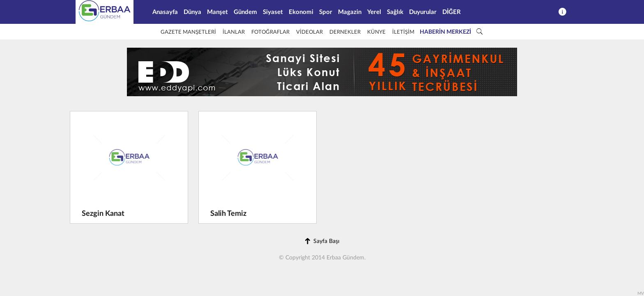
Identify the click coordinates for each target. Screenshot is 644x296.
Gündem (245, 12)
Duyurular (423, 12)
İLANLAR (234, 32)
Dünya (192, 12)
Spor (326, 12)
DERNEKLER (345, 32)
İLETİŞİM (403, 32)
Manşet (217, 12)
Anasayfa (165, 12)
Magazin (350, 12)
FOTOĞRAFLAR (270, 32)
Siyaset (273, 12)
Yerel (374, 12)
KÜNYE (376, 32)
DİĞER (452, 12)
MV (641, 294)
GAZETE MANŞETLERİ (188, 32)
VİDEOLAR (309, 32)
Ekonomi (301, 12)
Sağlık (395, 12)
